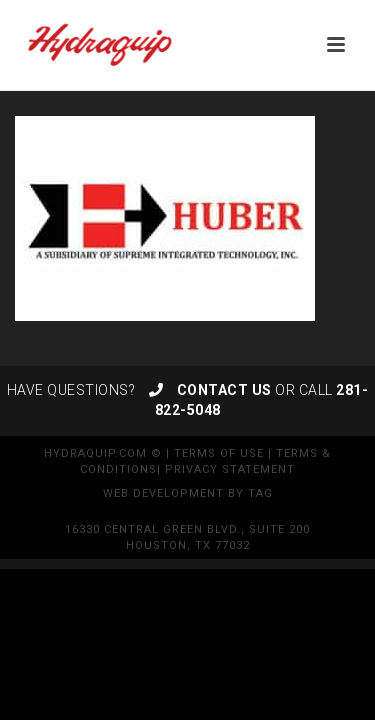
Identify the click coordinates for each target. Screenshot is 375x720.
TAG (260, 493)
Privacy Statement (230, 469)
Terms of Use (219, 453)
